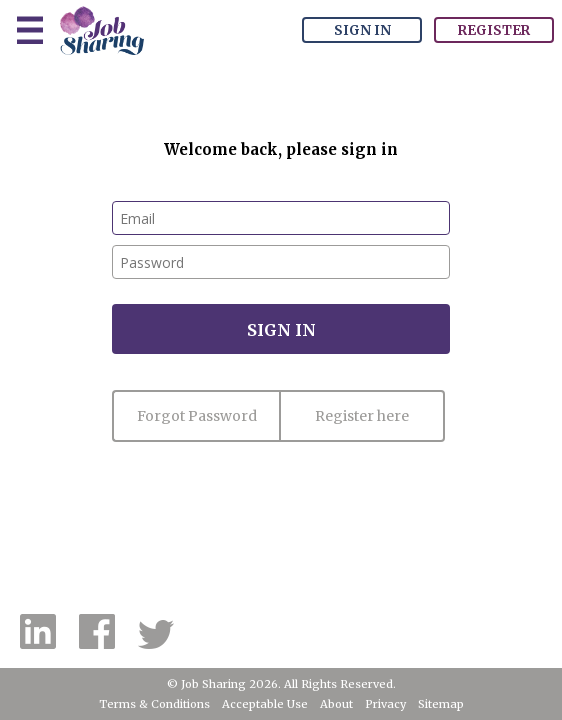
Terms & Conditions (154, 704)
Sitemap (441, 704)
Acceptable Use (265, 704)
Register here (362, 416)
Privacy (385, 704)
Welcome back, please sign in (281, 149)
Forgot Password (197, 416)
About (336, 704)
